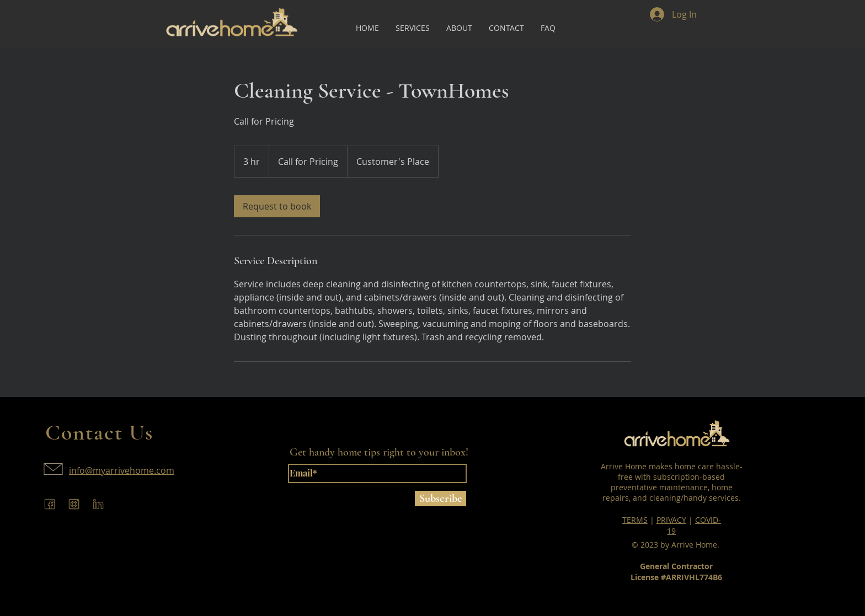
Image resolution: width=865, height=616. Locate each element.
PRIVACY (671, 520)
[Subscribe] (440, 499)
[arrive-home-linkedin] (98, 504)
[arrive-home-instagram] (74, 504)
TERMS (635, 520)
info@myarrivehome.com (122, 470)
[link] (277, 206)
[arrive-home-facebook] (50, 504)
